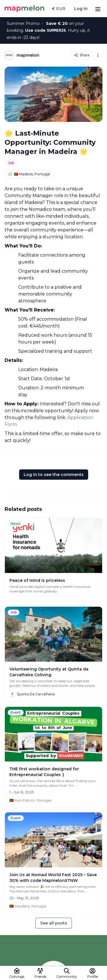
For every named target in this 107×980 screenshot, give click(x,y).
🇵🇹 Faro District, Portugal (30, 800)
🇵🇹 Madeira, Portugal (29, 174)
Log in (81, 9)
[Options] (98, 55)
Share (82, 55)
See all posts (54, 923)
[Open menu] (98, 9)
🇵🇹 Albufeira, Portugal (28, 906)
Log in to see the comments (54, 475)
